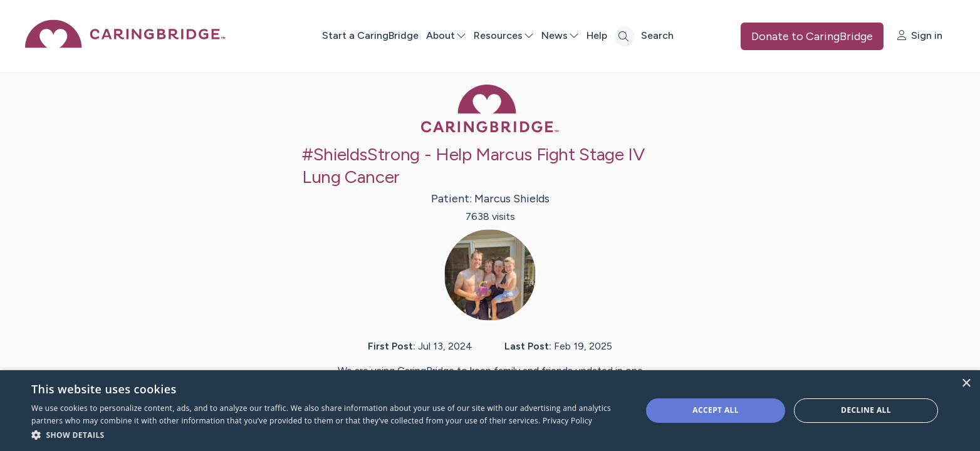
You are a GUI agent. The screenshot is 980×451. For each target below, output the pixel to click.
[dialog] (490, 411)
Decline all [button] (866, 410)
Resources (504, 35)
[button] (327, 434)
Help (597, 35)
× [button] (966, 384)
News (560, 35)
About (446, 35)
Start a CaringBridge (370, 35)
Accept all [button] (716, 410)
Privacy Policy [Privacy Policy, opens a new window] (567, 421)
